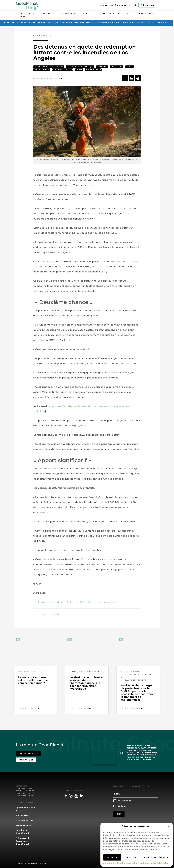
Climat (84, 14)
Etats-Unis (117, 67)
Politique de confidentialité (154, 863)
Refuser (132, 857)
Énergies (115, 14)
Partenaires (22, 814)
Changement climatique (80, 67)
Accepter (112, 857)
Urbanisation (93, 70)
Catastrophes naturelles (49, 67)
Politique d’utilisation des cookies (121, 863)
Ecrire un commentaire (49, 614)
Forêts (130, 67)
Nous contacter (24, 819)
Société (129, 14)
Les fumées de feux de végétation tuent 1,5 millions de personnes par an (77, 602)
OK (119, 812)
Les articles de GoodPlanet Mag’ (37, 15)
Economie (102, 67)
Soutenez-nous (24, 824)
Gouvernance (42, 70)
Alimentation (146, 14)
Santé (79, 70)
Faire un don (147, 5)
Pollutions (99, 14)
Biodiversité (69, 14)
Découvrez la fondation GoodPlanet (23, 839)
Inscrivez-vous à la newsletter (115, 5)
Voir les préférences (156, 857)
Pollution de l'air (63, 70)
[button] (169, 826)
